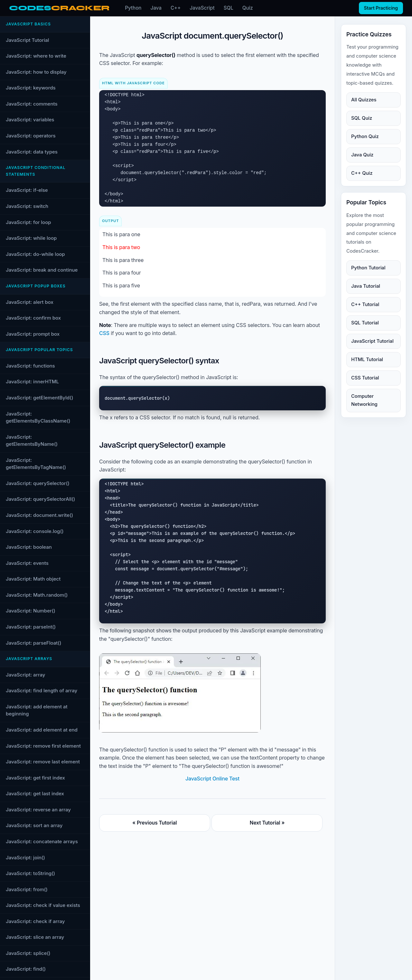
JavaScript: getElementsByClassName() (38, 417)
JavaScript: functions (30, 366)
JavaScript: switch (27, 206)
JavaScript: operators (31, 136)
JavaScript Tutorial (27, 40)
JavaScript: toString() (30, 873)
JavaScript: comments (32, 104)
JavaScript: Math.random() (37, 595)
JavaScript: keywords (31, 88)
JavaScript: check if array (35, 921)
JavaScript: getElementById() (39, 398)
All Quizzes (364, 100)
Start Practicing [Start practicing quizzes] (381, 8)
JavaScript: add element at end (42, 730)
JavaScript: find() (26, 969)
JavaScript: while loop (31, 238)
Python (133, 8)
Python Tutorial (368, 268)
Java (156, 8)
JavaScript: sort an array (34, 825)
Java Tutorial (366, 286)
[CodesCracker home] (59, 8)
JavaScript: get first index (35, 778)
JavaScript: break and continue (42, 270)
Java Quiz (362, 155)
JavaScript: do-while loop (35, 254)
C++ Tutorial (365, 304)
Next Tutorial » (267, 823)
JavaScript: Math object (33, 579)
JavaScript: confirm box (33, 318)
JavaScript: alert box (30, 302)
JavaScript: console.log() (35, 531)
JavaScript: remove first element (43, 746)
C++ (176, 8)
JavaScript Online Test (212, 779)
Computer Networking (364, 400)
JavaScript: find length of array (42, 691)
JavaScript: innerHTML (32, 382)
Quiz (248, 8)
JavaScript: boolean (29, 547)
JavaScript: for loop (28, 222)
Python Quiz (365, 136)
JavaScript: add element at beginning (37, 710)
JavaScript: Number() (31, 611)
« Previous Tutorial (154, 823)
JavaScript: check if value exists (43, 905)
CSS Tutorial (365, 378)
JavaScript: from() (27, 889)
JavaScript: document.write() (39, 515)
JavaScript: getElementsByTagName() (36, 464)
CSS (104, 333)
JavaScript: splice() (28, 953)
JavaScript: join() (25, 858)
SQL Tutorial (365, 323)
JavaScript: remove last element (43, 762)
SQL (229, 8)
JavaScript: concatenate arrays (42, 841)
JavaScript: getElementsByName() (32, 441)
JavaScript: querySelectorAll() (40, 499)
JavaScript (202, 8)
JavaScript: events (27, 563)
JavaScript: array (25, 675)
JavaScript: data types (32, 152)
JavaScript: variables (30, 120)
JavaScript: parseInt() (31, 627)
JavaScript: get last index (35, 793)
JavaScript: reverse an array (38, 810)
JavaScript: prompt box (33, 334)
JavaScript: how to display (36, 72)
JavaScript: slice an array (35, 937)
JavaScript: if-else (27, 190)
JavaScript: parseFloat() (33, 643)
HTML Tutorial (367, 359)
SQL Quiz (362, 118)
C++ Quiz (362, 173)
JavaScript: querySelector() (38, 483)
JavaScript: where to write (36, 56)
